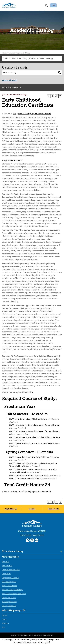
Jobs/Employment (9, 582)
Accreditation (7, 566)
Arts (4, 627)
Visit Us (32, 509)
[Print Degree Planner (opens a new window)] (49, 96)
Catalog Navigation (13, 88)
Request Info (53, 509)
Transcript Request (9, 602)
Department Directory (11, 578)
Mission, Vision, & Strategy (12, 590)
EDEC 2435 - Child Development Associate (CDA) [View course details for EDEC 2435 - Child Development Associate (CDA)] (30, 444)
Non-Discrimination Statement (14, 594)
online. (31, 392)
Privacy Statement (9, 606)
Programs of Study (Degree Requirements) (32, 114)
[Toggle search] (46, 5)
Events (4, 615)
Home (4, 53)
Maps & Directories (9, 586)
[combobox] (32, 58)
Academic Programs (15, 53)
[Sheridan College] (9, 5)
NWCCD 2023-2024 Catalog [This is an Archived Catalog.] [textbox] (28, 59)
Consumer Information (11, 570)
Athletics (5, 623)
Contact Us (6, 574)
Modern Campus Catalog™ (36, 643)
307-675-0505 (26, 536)
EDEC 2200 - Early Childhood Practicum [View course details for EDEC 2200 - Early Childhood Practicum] (26, 476)
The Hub (53, 5)
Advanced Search (10, 80)
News (4, 619)
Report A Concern (9, 598)
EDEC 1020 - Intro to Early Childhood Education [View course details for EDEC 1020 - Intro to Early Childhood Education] (30, 419)
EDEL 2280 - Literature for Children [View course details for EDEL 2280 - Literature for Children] (24, 479)
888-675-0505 (38, 536)
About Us (6, 562)
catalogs (9, 640)
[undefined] (61, 552)
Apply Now (10, 509)
